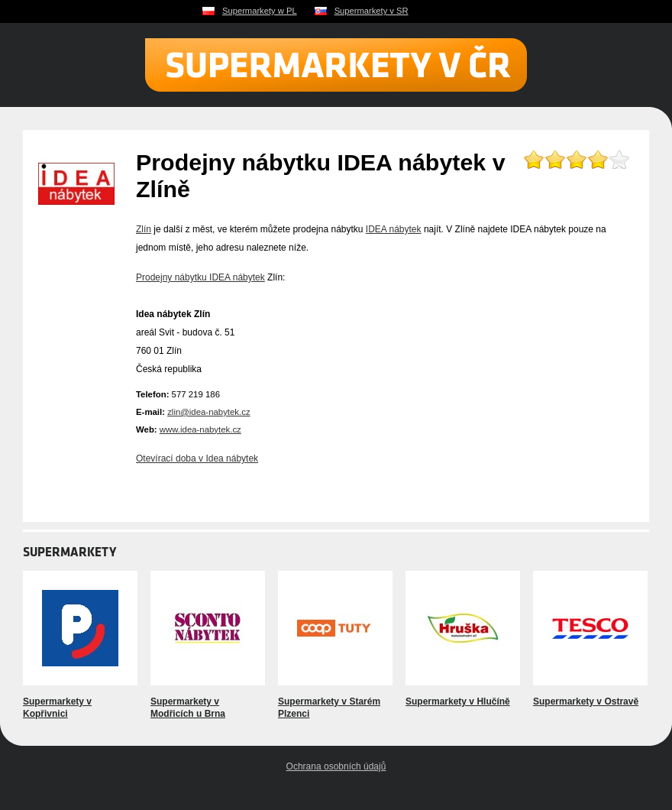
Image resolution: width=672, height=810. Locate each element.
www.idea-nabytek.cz (200, 429)
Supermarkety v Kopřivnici (57, 708)
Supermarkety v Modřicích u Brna (188, 708)
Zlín (144, 229)
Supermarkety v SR (372, 11)
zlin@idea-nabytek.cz (208, 412)
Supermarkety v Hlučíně (458, 701)
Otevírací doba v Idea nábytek (197, 458)
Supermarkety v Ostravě (586, 701)
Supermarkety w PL (260, 11)
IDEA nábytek (394, 229)
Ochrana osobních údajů (336, 766)
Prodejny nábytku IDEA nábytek (200, 277)
